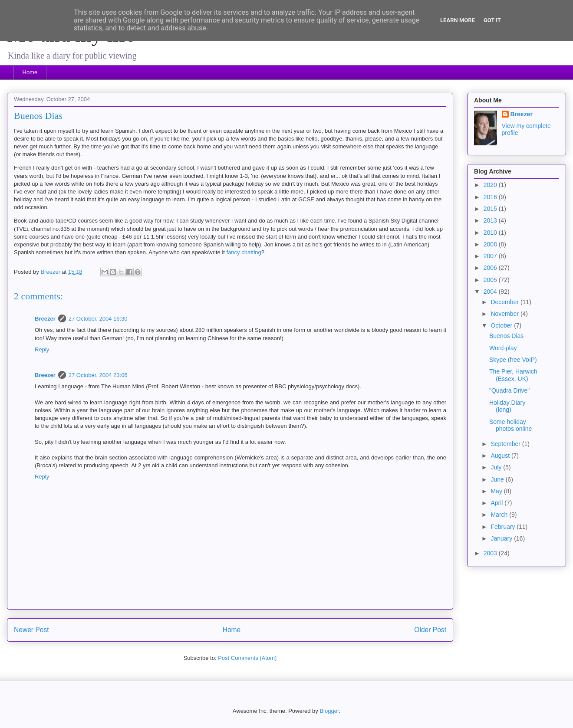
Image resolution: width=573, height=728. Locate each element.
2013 (491, 220)
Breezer (45, 319)
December (505, 302)
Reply (42, 349)
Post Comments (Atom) (247, 658)
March (500, 515)
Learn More (458, 20)
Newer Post (31, 630)
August (501, 456)
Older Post (430, 630)
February (504, 527)
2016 (491, 197)
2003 (491, 553)
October (502, 325)
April (497, 503)
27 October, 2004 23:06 (98, 375)
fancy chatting (244, 252)
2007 (491, 256)
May (497, 491)
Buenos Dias (506, 336)
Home (30, 72)
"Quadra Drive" (509, 390)
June (498, 479)
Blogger (329, 711)
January (502, 538)
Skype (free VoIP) (513, 360)
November (505, 314)
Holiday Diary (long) (507, 406)
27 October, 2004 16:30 (98, 319)
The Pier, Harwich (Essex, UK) (513, 375)
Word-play (503, 348)
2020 (491, 185)
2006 (491, 268)
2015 (491, 209)
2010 (491, 233)
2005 (491, 280)
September (506, 444)
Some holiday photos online (510, 425)
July (497, 467)
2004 (491, 292)
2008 (491, 244)
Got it (492, 20)
